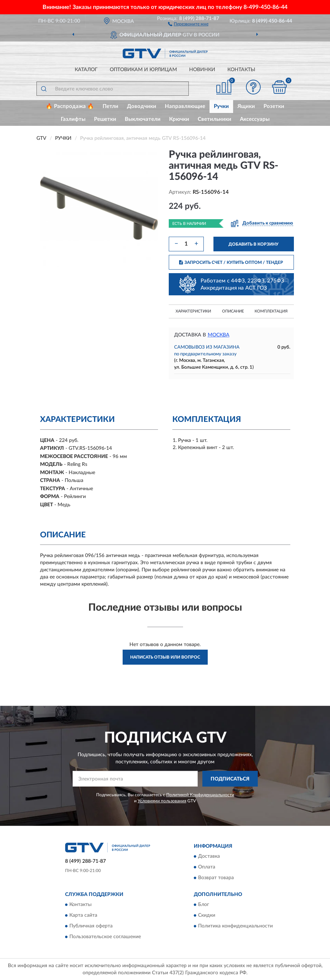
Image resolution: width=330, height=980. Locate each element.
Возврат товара (216, 878)
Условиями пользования (162, 801)
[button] (188, 24)
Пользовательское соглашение (105, 937)
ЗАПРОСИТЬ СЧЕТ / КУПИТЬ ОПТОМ (231, 262)
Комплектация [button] (271, 311)
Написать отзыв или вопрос (165, 657)
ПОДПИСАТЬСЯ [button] (230, 779)
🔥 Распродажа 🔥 (70, 106)
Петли (110, 106)
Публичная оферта (91, 926)
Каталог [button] (86, 70)
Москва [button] (219, 335)
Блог (204, 905)
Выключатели (143, 119)
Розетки (274, 106)
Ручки (221, 106)
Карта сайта (83, 916)
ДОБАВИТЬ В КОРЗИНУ (253, 244)
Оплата (207, 867)
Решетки (105, 119)
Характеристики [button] (193, 311)
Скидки (207, 916)
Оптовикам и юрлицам (143, 70)
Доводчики (142, 106)
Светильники (215, 119)
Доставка (209, 856)
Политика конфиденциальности (235, 926)
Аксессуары (255, 119)
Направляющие (185, 106)
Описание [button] (233, 311)
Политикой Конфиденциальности (200, 795)
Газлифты (73, 119)
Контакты (241, 70)
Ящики (246, 106)
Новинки (202, 70)
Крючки (179, 119)
